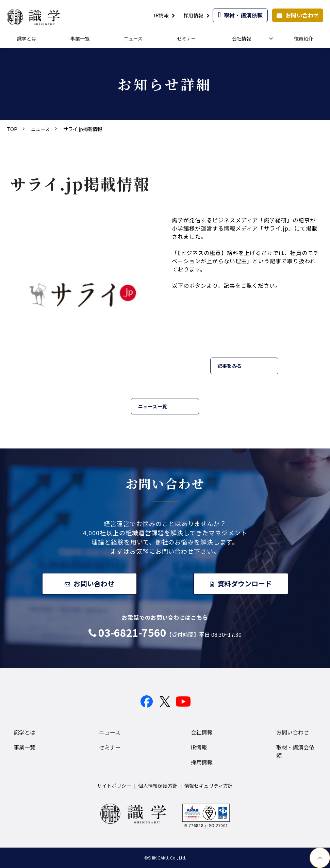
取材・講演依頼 (243, 15)
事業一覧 (80, 38)
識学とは (27, 38)
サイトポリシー (114, 786)
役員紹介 (303, 38)
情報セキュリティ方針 (209, 786)
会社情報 (242, 38)
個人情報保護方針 (158, 786)
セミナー (186, 38)
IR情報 (161, 15)
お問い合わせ (302, 15)
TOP (12, 129)
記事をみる (230, 366)
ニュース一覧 (153, 406)
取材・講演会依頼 (295, 752)
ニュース (133, 38)
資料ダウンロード (245, 583)
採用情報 (194, 15)
